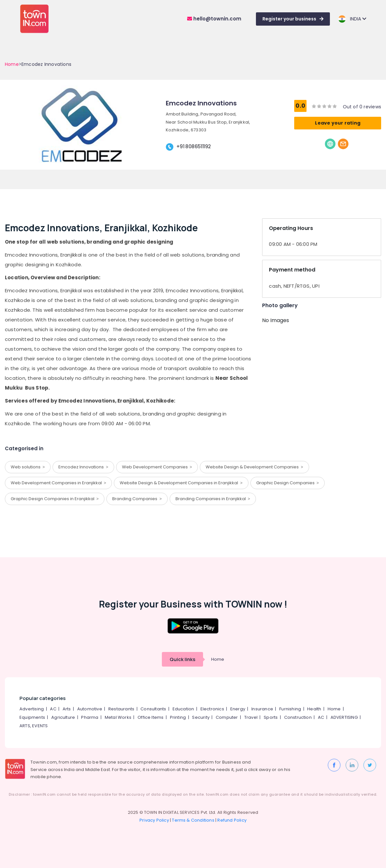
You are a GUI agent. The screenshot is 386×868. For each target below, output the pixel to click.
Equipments (32, 717)
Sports (271, 717)
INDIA (352, 19)
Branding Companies (137, 499)
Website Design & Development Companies (254, 467)
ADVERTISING (344, 717)
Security (201, 717)
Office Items (151, 717)
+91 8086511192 (193, 146)
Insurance (262, 709)
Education (183, 709)
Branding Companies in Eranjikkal (213, 499)
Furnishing (290, 709)
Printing (178, 717)
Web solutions (28, 467)
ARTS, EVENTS (34, 726)
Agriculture (63, 717)
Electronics (212, 709)
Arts (67, 709)
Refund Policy (232, 820)
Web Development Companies (157, 467)
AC (53, 709)
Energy (238, 709)
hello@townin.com (214, 19)
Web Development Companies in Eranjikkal (58, 483)
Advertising (32, 709)
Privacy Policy (154, 820)
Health (314, 709)
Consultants (153, 709)
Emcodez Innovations (83, 467)
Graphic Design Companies (288, 483)
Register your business (293, 19)
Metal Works (118, 717)
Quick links (182, 659)
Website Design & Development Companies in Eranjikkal (181, 483)
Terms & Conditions (193, 820)
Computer (227, 717)
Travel (251, 717)
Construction (298, 717)
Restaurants (121, 709)
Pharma (90, 717)
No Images (276, 320)
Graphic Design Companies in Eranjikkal (55, 499)
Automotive (90, 709)
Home (12, 64)
